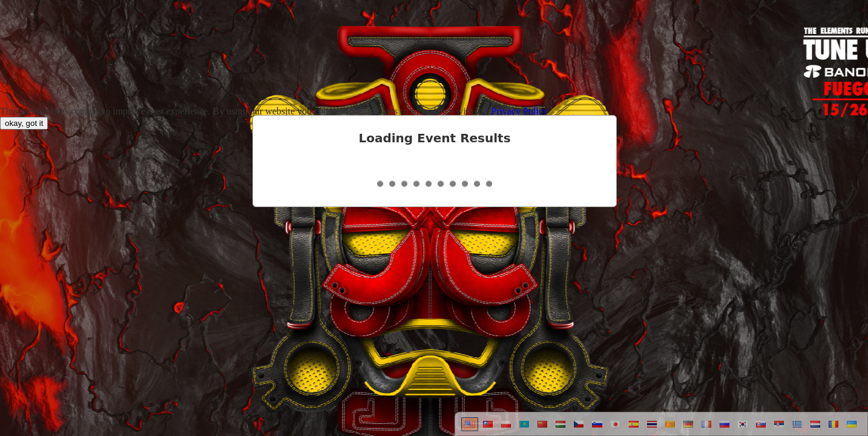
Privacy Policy (519, 111)
